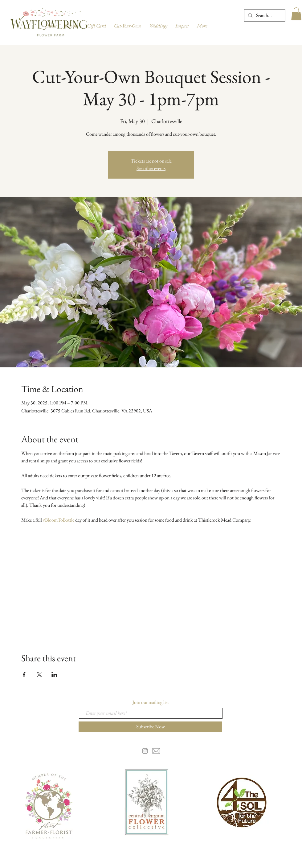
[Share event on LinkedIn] (54, 675)
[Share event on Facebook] (24, 675)
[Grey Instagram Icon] (145, 751)
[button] (296, 14)
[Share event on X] (39, 675)
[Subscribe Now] (150, 727)
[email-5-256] (156, 751)
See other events (151, 168)
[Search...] (264, 15)
